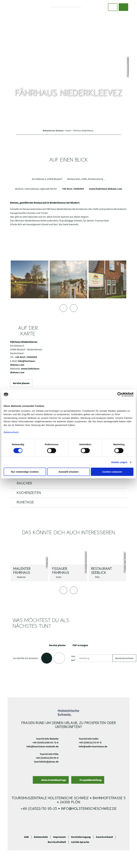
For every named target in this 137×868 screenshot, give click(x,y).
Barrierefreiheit (57, 842)
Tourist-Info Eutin (89, 739)
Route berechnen (124, 658)
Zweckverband (104, 837)
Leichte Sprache (80, 842)
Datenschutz (41, 837)
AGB (26, 837)
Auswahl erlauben (68, 472)
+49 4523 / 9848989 (73, 189)
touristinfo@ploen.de (46, 762)
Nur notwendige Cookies (25, 472)
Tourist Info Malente (47, 739)
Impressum (59, 837)
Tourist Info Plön (49, 754)
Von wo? (73, 658)
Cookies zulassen (112, 472)
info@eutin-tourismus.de (93, 746)
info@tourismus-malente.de (42, 746)
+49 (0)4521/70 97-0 (90, 742)
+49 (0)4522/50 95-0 (47, 758)
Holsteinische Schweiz (53, 131)
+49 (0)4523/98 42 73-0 (45, 742)
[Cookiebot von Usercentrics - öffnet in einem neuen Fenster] (120, 394)
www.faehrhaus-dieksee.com (105, 189)
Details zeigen (119, 462)
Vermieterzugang (81, 837)
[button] (113, 7)
